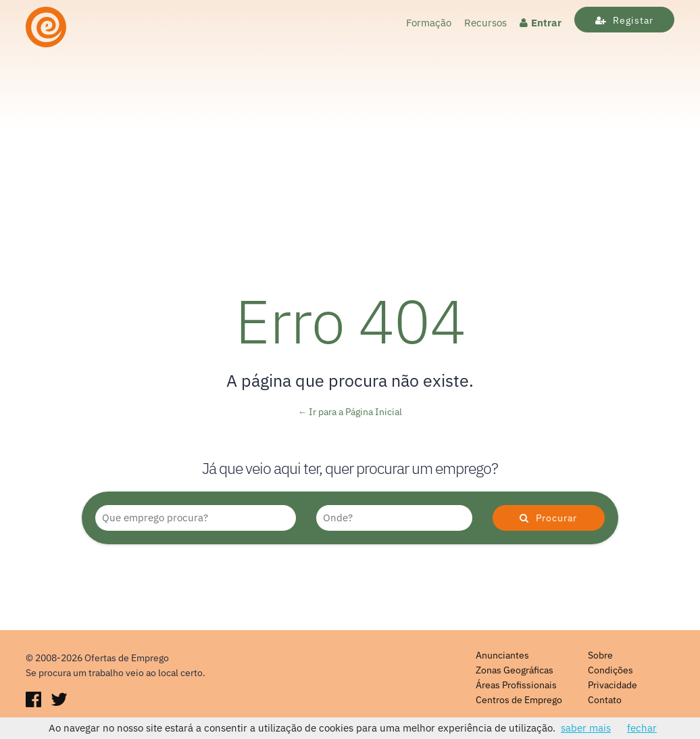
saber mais (586, 728)
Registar (624, 20)
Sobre (600, 655)
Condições (610, 670)
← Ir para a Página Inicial (350, 412)
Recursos (485, 23)
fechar (642, 728)
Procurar (548, 518)
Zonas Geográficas (515, 670)
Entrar (541, 23)
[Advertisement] (350, 153)
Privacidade (612, 685)
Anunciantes (502, 655)
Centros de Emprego (519, 700)
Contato (605, 700)
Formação (429, 23)
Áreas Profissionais (516, 685)
